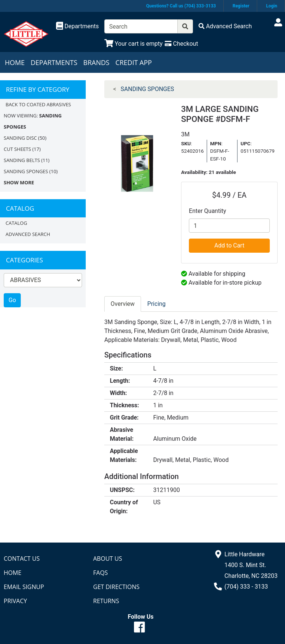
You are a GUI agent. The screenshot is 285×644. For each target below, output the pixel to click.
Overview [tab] (123, 304)
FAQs (101, 573)
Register (241, 6)
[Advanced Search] (225, 26)
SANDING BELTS (22, 160)
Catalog (16, 223)
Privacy (15, 601)
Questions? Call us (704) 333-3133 (181, 6)
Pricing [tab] (157, 304)
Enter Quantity (207, 211)
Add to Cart (230, 245)
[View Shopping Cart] (133, 44)
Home (15, 62)
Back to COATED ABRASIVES (38, 104)
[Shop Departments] (78, 26)
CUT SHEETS (17, 149)
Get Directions (116, 587)
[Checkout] (181, 44)
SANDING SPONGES (26, 171)
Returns (106, 601)
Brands (96, 62)
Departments (54, 62)
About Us (108, 559)
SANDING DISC (20, 138)
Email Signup (24, 587)
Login (272, 6)
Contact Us (22, 559)
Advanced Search (28, 234)
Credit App (134, 62)
